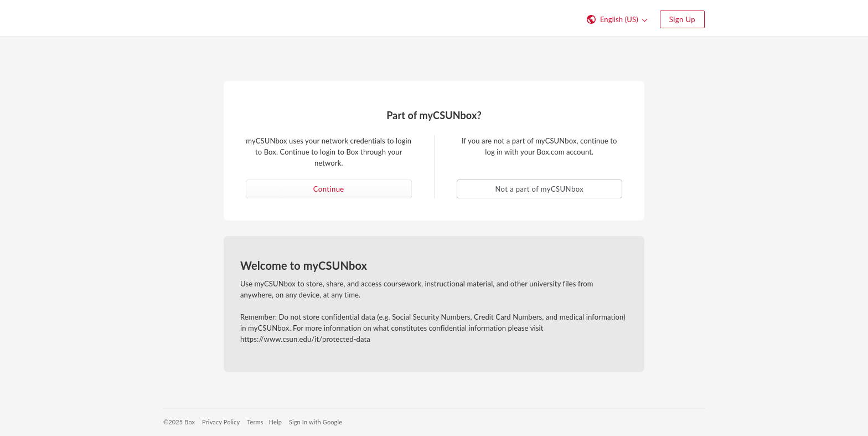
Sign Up (682, 19)
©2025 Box (179, 422)
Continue (329, 189)
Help (275, 422)
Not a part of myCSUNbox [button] (539, 189)
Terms (255, 422)
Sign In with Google (316, 422)
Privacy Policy (221, 422)
